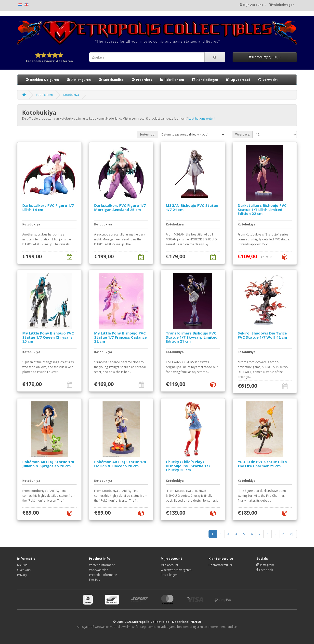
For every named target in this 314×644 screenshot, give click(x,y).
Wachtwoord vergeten (176, 570)
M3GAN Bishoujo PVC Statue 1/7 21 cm (192, 207)
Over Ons (24, 570)
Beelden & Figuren (42, 80)
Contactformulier (220, 565)
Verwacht (268, 80)
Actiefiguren (78, 80)
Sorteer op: (147, 134)
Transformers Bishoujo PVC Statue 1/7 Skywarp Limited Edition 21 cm (192, 337)
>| (292, 534)
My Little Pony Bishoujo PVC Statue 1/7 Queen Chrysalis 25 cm (48, 337)
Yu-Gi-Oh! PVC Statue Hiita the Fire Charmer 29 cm (262, 464)
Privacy (22, 575)
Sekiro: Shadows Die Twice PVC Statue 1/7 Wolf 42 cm (262, 335)
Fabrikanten (172, 80)
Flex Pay (95, 580)
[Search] (215, 57)
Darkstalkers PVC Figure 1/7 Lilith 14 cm (48, 207)
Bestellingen (169, 575)
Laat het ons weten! (202, 118)
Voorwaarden (99, 570)
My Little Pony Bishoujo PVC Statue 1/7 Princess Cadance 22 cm (120, 337)
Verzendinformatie (102, 565)
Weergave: (243, 134)
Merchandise (111, 80)
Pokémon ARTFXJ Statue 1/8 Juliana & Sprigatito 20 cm (48, 464)
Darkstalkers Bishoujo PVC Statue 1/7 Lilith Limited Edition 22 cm (262, 209)
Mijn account (169, 565)
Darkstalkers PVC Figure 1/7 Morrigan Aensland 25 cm (120, 207)
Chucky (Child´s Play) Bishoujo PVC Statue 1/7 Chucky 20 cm (188, 466)
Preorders (142, 80)
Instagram (265, 565)
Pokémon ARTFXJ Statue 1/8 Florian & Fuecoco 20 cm (120, 464)
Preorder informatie (103, 575)
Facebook (265, 570)
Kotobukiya (71, 95)
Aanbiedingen (205, 80)
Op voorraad (238, 80)
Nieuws (22, 565)
